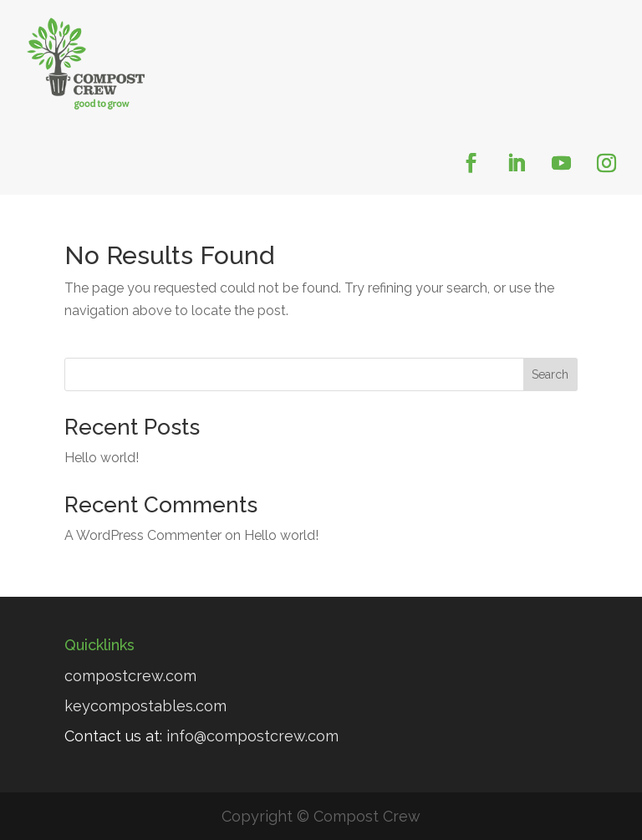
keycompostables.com (145, 706)
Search (550, 374)
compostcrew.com (130, 676)
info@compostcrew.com (252, 736)
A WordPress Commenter (143, 535)
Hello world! (102, 458)
